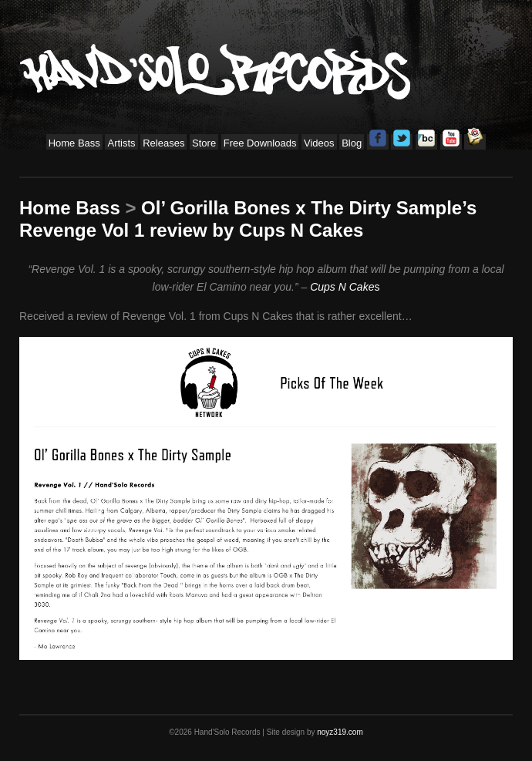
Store (204, 143)
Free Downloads (260, 143)
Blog (352, 143)
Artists (121, 143)
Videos (319, 143)
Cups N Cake (342, 287)
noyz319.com (340, 732)
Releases (163, 143)
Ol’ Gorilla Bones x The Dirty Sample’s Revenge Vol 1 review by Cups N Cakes (248, 219)
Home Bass (74, 143)
